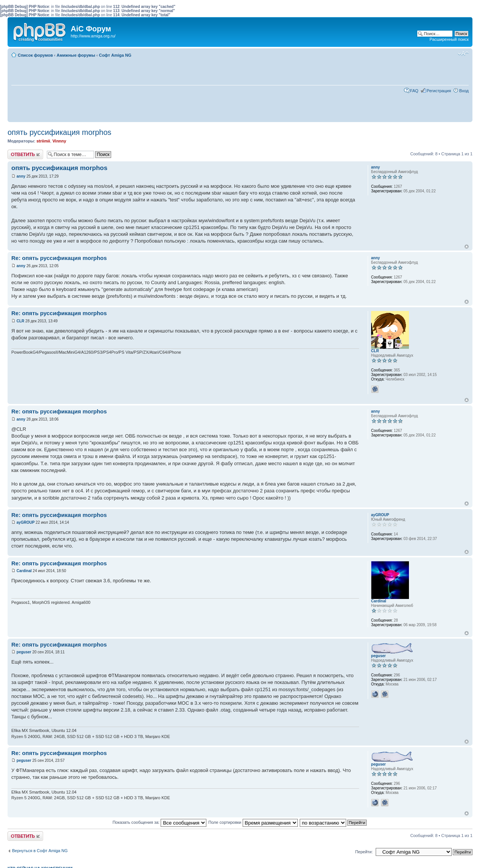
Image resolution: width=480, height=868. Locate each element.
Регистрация (439, 91)
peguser (24, 652)
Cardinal (24, 571)
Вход (464, 91)
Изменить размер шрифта (463, 54)
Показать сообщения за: (160, 822)
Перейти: (364, 852)
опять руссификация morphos (60, 132)
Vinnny (59, 141)
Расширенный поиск (449, 39)
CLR (21, 321)
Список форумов (35, 55)
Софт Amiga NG (115, 55)
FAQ (414, 91)
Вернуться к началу (467, 247)
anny (21, 176)
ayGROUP (26, 522)
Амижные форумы (76, 55)
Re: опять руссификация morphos (59, 258)
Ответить (25, 154)
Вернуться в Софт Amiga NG (40, 851)
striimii (43, 141)
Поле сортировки (253, 822)
